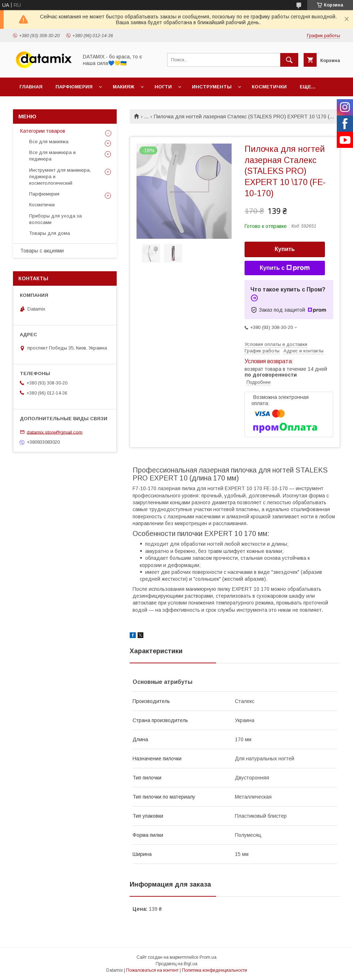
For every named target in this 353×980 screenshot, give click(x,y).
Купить (285, 249)
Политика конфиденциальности (215, 970)
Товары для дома (50, 233)
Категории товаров (43, 131)
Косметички (269, 87)
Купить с (285, 268)
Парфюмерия (74, 87)
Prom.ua (208, 957)
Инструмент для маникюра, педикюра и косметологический (60, 177)
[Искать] (289, 60)
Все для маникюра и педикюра (52, 156)
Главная (31, 87)
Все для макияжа (49, 142)
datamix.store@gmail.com (55, 432)
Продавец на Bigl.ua (176, 964)
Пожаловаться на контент (152, 970)
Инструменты (212, 87)
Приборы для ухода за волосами (55, 219)
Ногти (163, 87)
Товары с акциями (42, 251)
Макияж (124, 87)
